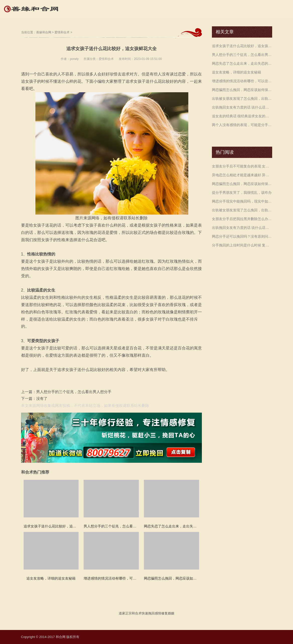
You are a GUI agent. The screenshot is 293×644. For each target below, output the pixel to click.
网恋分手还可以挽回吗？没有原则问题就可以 (242, 236)
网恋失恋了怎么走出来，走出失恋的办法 (242, 63)
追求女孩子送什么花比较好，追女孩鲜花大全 (242, 46)
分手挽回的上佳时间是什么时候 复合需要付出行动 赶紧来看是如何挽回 (242, 245)
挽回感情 (155, 613)
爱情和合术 (62, 32)
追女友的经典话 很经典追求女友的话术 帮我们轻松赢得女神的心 (242, 116)
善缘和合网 (44, 32)
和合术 (137, 613)
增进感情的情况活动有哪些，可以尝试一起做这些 (242, 81)
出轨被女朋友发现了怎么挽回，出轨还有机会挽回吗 (242, 99)
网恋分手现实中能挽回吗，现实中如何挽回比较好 (242, 201)
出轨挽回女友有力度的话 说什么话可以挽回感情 (242, 107)
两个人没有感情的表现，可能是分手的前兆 (242, 125)
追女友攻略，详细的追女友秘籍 (237, 72)
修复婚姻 (168, 613)
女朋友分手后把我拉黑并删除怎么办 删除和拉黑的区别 (242, 219)
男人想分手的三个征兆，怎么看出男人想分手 (74, 392)
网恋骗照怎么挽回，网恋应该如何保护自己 (242, 90)
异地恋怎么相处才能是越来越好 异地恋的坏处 (242, 175)
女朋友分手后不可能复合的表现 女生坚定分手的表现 (242, 166)
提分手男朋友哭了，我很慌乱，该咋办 (242, 193)
